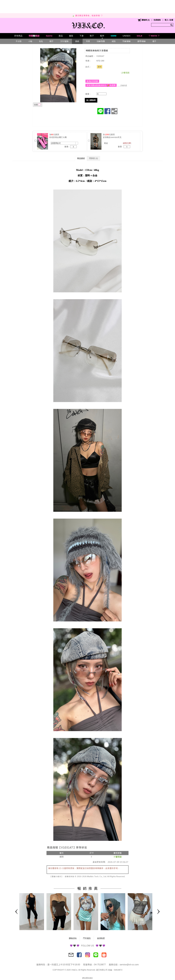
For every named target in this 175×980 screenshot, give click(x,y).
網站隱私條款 (87, 978)
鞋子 (92, 36)
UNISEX (127, 36)
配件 (102, 36)
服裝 (71, 36)
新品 (61, 36)
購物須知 (73, 938)
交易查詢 (157, 20)
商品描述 (81, 158)
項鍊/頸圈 (101, 41)
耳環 (88, 41)
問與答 (94, 158)
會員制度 (101, 938)
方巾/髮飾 (64, 41)
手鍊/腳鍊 (126, 41)
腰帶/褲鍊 (142, 41)
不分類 (19, 41)
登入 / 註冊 (169, 20)
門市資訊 (87, 938)
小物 (30, 41)
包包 (41, 41)
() (144, 20)
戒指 (114, 41)
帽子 (52, 41)
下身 (81, 36)
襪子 (154, 41)
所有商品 (18, 36)
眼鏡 (77, 41)
